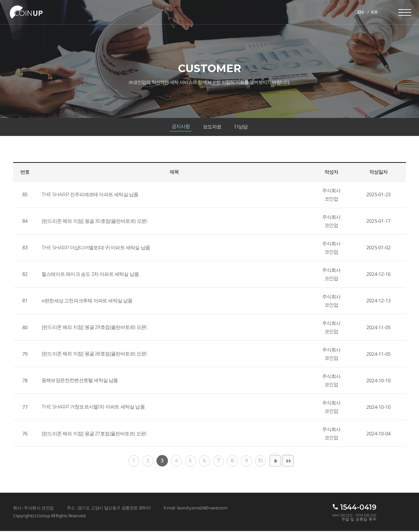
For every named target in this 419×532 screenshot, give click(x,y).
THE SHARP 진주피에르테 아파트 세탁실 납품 (90, 195)
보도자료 (212, 127)
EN (360, 12)
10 (262, 461)
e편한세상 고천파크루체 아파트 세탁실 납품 (87, 302)
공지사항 (181, 127)
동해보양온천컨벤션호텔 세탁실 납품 (80, 381)
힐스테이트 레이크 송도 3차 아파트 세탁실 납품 (90, 275)
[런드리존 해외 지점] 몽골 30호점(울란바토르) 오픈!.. (95, 222)
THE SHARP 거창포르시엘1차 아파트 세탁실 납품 (93, 408)
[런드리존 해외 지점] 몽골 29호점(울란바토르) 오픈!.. (95, 328)
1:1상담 (241, 127)
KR (374, 12)
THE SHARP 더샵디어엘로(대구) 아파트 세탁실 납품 (96, 248)
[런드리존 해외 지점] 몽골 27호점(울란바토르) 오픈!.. (95, 434)
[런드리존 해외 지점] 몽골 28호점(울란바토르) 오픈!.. (95, 355)
